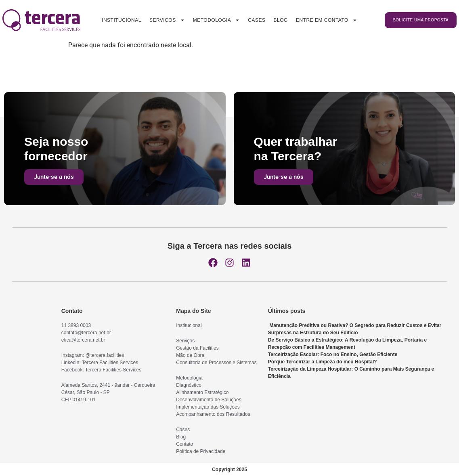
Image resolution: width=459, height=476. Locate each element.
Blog (281, 20)
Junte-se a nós (54, 177)
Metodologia (217, 20)
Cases (257, 20)
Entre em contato (327, 20)
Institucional (122, 20)
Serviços (167, 20)
